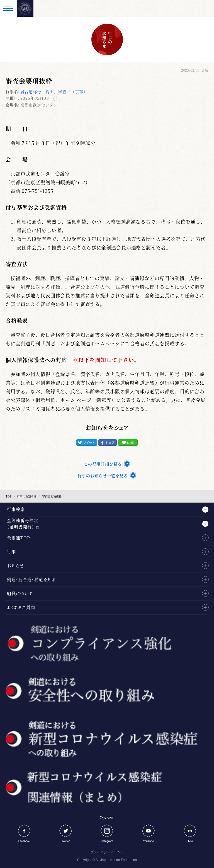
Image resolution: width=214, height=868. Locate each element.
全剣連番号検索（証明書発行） (23, 523)
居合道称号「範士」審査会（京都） (54, 91)
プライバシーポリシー (107, 852)
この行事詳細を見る (103, 464)
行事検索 (16, 509)
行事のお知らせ (27, 496)
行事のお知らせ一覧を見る (103, 476)
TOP (8, 496)
